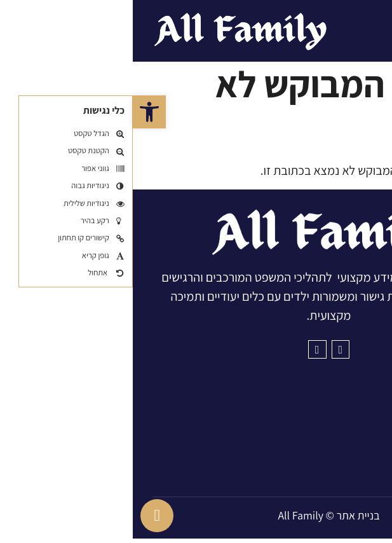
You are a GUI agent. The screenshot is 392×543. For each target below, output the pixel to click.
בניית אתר (225, 519)
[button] (17, 112)
